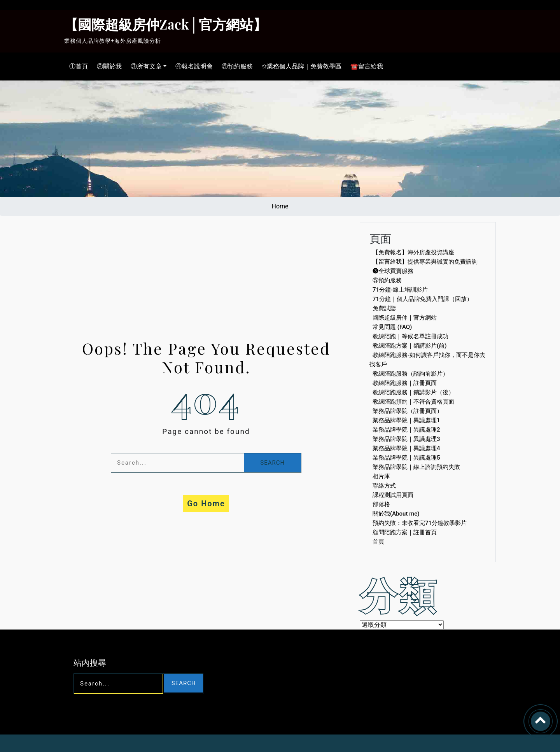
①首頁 (77, 66)
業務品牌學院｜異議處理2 (406, 430)
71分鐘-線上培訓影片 (400, 290)
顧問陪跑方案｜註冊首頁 (405, 532)
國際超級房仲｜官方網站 (405, 318)
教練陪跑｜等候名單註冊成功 (410, 336)
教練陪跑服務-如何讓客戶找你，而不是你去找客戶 (427, 360)
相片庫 (381, 476)
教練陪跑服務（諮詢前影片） (410, 374)
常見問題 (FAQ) (392, 327)
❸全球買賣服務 (393, 271)
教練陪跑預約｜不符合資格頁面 (413, 402)
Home (280, 206)
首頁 (378, 542)
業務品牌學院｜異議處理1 (406, 420)
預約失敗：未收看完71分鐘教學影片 (420, 523)
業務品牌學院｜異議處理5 (406, 458)
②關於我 (107, 66)
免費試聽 (384, 308)
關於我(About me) (396, 514)
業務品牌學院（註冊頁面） (408, 411)
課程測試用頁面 (393, 495)
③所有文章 (144, 66)
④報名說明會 (192, 66)
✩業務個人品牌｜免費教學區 (300, 66)
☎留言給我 (365, 66)
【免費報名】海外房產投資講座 (413, 252)
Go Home (206, 504)
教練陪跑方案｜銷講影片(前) (409, 346)
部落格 (381, 504)
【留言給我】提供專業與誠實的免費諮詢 (425, 262)
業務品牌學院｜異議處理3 (406, 439)
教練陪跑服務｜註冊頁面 (405, 383)
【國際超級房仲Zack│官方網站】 (165, 24)
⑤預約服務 (235, 66)
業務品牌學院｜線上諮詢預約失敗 (416, 467)
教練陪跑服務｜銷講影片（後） (413, 392)
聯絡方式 (384, 486)
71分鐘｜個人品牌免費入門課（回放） (423, 299)
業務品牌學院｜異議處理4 (406, 448)
